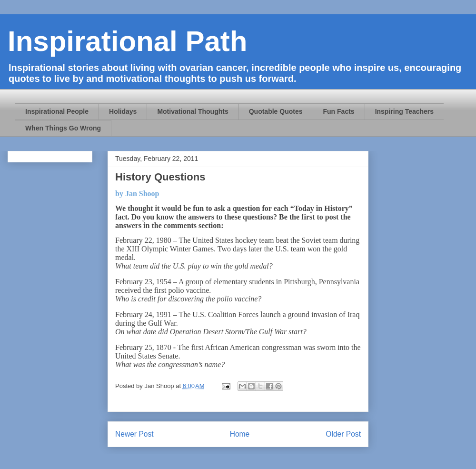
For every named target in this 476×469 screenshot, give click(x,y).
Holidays (123, 111)
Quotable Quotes (276, 111)
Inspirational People (57, 111)
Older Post (343, 434)
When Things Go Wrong (63, 128)
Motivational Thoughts (193, 111)
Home (240, 434)
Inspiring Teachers (404, 111)
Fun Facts (339, 111)
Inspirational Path (127, 41)
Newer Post (134, 434)
